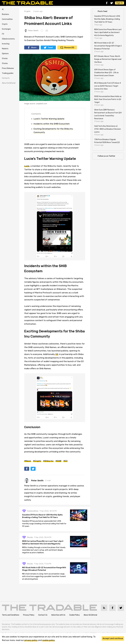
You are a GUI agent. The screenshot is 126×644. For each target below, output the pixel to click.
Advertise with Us (58, 615)
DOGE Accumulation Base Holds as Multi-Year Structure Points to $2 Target (108, 99)
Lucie (27, 166)
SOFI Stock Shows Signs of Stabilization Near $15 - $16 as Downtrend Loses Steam (106, 73)
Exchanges (6, 29)
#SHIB (58, 461)
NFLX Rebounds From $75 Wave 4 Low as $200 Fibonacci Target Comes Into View (108, 86)
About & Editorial (9, 83)
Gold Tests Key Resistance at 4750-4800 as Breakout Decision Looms (108, 129)
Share (34, 48)
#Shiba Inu (48, 461)
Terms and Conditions (11, 615)
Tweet (50, 48)
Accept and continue (113, 638)
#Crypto (37, 461)
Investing (6, 44)
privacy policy (31, 640)
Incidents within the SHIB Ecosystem (52, 124)
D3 (57, 354)
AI (3, 9)
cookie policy (48, 640)
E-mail (48, 481)
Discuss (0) (69, 48)
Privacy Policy (29, 615)
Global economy (8, 39)
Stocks (5, 58)
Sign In (120, 3)
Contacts (6, 78)
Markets (5, 49)
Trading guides (8, 73)
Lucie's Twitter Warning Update (49, 119)
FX (3, 34)
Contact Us (43, 615)
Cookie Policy (75, 615)
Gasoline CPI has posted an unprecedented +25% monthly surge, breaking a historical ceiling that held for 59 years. (44, 524)
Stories (5, 63)
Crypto (5, 24)
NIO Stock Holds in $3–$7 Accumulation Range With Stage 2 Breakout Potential (44, 569)
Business (5, 14)
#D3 (65, 461)
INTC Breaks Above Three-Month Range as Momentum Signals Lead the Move (108, 59)
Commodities (7, 19)
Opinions (5, 54)
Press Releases (8, 68)
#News (28, 461)
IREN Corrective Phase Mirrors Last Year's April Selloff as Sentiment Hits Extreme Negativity (43, 543)
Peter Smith (31, 31)
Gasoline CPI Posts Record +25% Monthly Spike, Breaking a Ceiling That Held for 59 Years (43, 516)
